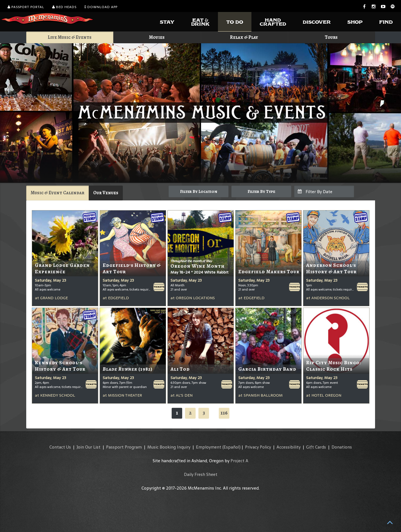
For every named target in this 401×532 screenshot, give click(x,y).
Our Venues (106, 193)
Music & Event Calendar (57, 193)
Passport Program (124, 447)
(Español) (231, 447)
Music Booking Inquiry (169, 447)
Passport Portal (26, 7)
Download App (101, 7)
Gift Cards (316, 447)
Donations (342, 447)
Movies (157, 37)
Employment (209, 447)
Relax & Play (244, 37)
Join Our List (88, 447)
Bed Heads (64, 7)
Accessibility (289, 447)
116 (224, 413)
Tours (331, 37)
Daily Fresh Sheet (201, 474)
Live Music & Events (70, 37)
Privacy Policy (258, 447)
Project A (239, 461)
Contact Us (60, 447)
